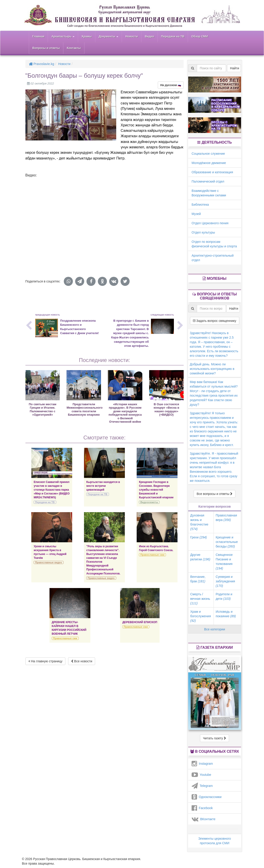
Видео (149, 36)
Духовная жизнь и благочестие (199, 522)
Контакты (74, 48)
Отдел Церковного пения (210, 223)
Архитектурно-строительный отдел (213, 258)
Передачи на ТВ (173, 36)
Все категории (215, 629)
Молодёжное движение (209, 163)
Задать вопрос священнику (215, 321)
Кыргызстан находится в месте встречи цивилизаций (103, 486)
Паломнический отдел (208, 181)
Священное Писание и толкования (224, 562)
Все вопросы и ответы (215, 494)
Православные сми (152, 555)
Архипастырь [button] (63, 36)
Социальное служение (208, 154)
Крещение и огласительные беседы (227, 542)
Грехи (199, 537)
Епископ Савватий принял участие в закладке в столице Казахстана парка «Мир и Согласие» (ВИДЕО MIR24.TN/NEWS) (52, 490)
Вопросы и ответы (46, 48)
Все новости (82, 661)
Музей (196, 214)
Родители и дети (224, 596)
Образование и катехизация (212, 172)
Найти (234, 68)
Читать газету (215, 738)
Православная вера (226, 518)
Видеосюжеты (149, 502)
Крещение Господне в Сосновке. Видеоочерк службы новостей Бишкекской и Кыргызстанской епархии (156, 490)
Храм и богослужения (201, 616)
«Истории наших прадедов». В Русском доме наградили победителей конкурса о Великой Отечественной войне (125, 413)
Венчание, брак (198, 579)
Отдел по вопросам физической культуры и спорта (214, 244)
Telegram (202, 786)
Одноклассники (207, 797)
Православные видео (48, 562)
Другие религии (200, 557)
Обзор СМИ (200, 36)
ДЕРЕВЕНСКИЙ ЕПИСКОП (140, 622)
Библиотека (200, 205)
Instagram (202, 764)
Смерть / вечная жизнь (200, 599)
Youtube (201, 775)
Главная (38, 36)
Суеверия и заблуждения (225, 581)
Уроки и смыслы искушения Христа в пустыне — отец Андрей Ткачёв (50, 552)
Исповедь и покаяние (226, 614)
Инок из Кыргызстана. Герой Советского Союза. (156, 548)
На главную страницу (46, 661)
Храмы (87, 36)
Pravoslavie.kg (42, 64)
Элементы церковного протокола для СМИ (215, 841)
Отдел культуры (203, 232)
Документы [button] (109, 36)
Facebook (202, 808)
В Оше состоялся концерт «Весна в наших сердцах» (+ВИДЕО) (167, 409)
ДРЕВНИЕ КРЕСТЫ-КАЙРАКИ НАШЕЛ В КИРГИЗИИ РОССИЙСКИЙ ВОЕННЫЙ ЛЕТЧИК (69, 628)
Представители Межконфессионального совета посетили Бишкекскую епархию (84, 409)
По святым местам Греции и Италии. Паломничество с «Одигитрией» (43, 409)
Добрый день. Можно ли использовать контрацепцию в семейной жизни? (212, 369)
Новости (132, 36)
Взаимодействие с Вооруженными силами (209, 193)
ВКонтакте (204, 819)
